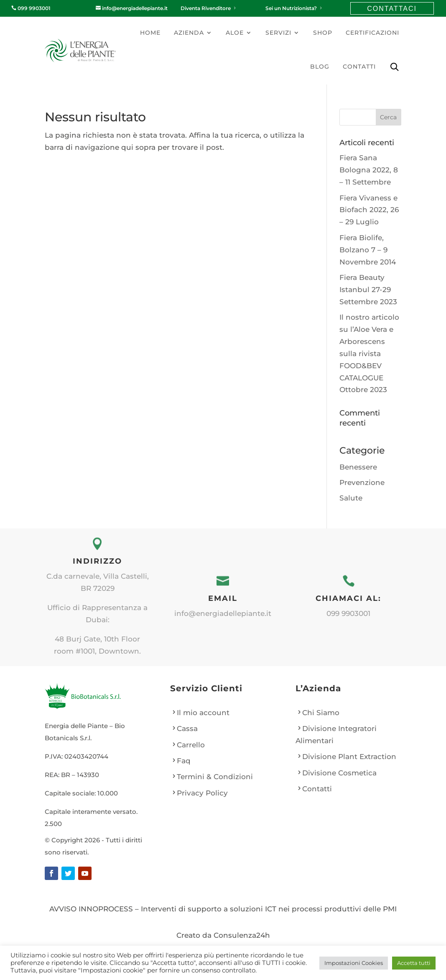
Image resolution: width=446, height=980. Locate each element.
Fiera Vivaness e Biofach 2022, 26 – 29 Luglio (369, 210)
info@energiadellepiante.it (132, 8)
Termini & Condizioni (215, 777)
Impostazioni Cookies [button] (354, 963)
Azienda (189, 33)
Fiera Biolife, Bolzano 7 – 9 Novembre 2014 (368, 250)
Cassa (187, 729)
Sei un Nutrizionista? (294, 8)
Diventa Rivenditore (209, 8)
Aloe (235, 33)
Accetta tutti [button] (414, 963)
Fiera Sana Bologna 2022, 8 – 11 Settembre (369, 170)
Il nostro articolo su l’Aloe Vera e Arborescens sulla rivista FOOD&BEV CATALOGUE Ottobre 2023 (369, 353)
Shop (323, 33)
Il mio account (203, 713)
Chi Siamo (321, 713)
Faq (184, 761)
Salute (351, 498)
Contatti (359, 67)
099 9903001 (31, 8)
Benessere (358, 467)
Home (150, 33)
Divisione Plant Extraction (349, 757)
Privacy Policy (202, 793)
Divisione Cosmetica (339, 773)
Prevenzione (362, 482)
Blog (320, 67)
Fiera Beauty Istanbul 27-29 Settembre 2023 (368, 290)
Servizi (278, 33)
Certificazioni (372, 33)
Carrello (191, 745)
